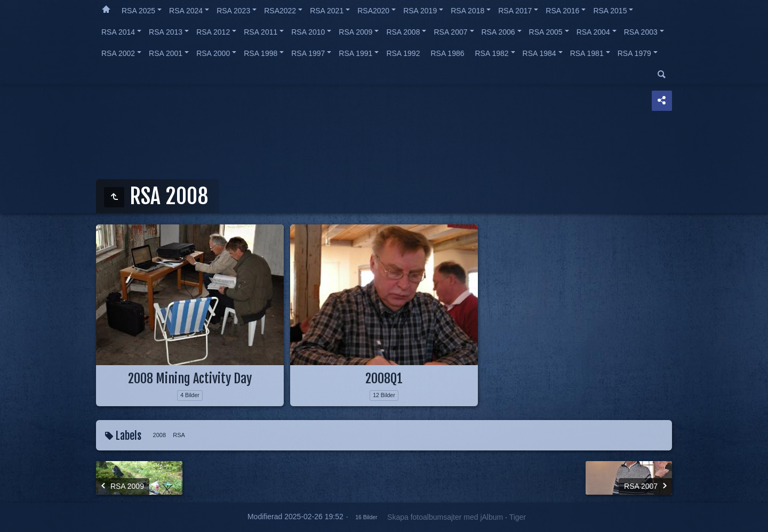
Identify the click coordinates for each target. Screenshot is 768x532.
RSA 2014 (118, 32)
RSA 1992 (403, 53)
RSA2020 (373, 11)
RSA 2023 (233, 11)
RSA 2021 (327, 11)
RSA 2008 (403, 32)
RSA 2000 (213, 53)
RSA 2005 (546, 32)
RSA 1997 (308, 53)
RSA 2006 (498, 32)
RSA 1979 (634, 53)
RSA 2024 (186, 11)
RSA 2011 (261, 32)
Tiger (518, 517)
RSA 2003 (641, 32)
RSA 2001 (166, 53)
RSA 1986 (447, 53)
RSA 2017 (515, 11)
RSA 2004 (593, 32)
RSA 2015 (610, 11)
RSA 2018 (467, 11)
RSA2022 (280, 11)
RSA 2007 (450, 32)
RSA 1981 (587, 53)
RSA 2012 (213, 32)
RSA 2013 (166, 32)
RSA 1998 (261, 53)
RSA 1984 (539, 53)
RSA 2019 (420, 11)
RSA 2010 (308, 32)
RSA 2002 (118, 53)
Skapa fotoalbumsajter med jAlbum (445, 517)
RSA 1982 (492, 53)
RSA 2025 (138, 11)
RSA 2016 (562, 11)
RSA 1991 (355, 53)
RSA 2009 (355, 32)
